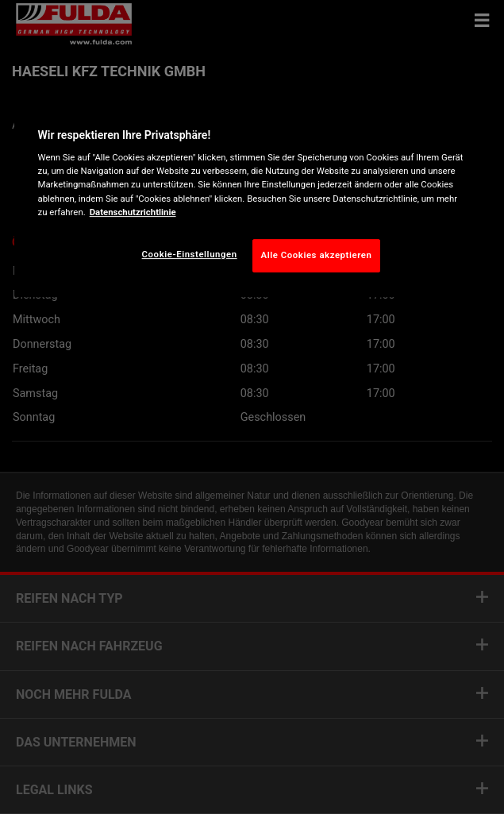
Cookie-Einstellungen (190, 254)
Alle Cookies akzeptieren (317, 255)
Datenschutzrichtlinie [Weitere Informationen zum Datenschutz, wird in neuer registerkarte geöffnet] (133, 212)
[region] (252, 197)
